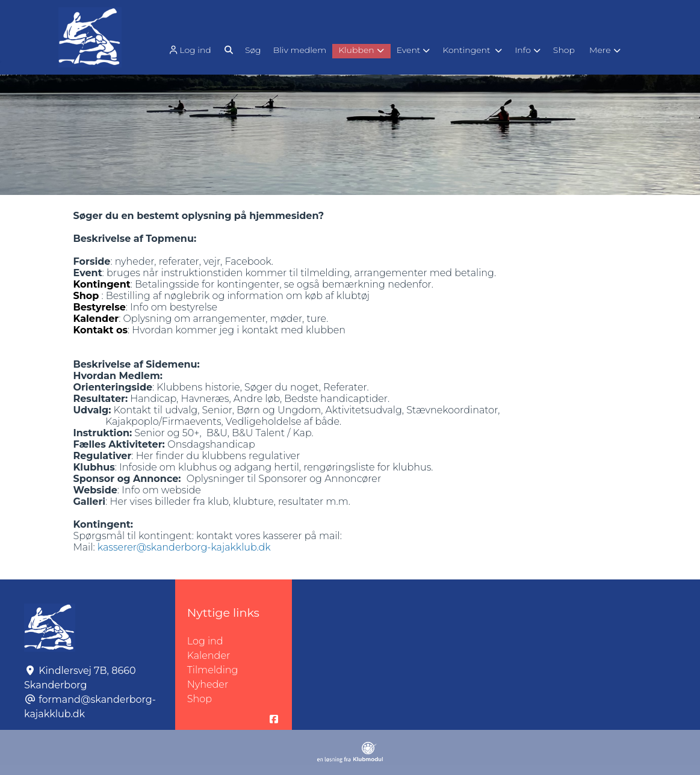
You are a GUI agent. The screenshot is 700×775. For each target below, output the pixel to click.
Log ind (189, 50)
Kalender (209, 656)
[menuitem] (190, 50)
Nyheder (208, 684)
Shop (200, 699)
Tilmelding (213, 670)
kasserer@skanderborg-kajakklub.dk (184, 547)
